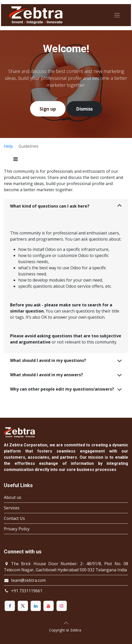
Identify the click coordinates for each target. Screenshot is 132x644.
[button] (66, 623)
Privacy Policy (17, 529)
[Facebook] (10, 606)
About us (13, 497)
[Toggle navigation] (117, 15)
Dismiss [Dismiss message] (84, 109)
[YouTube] (49, 606)
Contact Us (14, 518)
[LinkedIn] (36, 606)
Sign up (48, 109)
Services (12, 508)
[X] (23, 606)
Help (8, 146)
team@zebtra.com (28, 580)
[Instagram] (62, 606)
